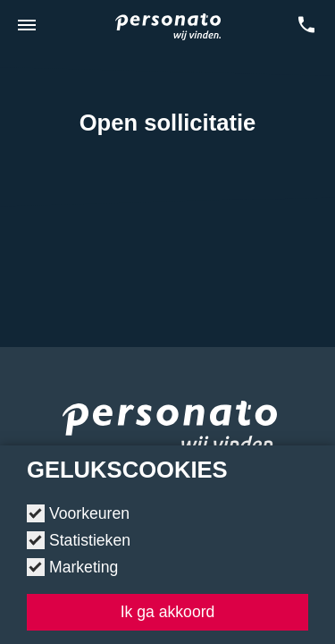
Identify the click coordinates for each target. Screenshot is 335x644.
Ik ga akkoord (168, 612)
